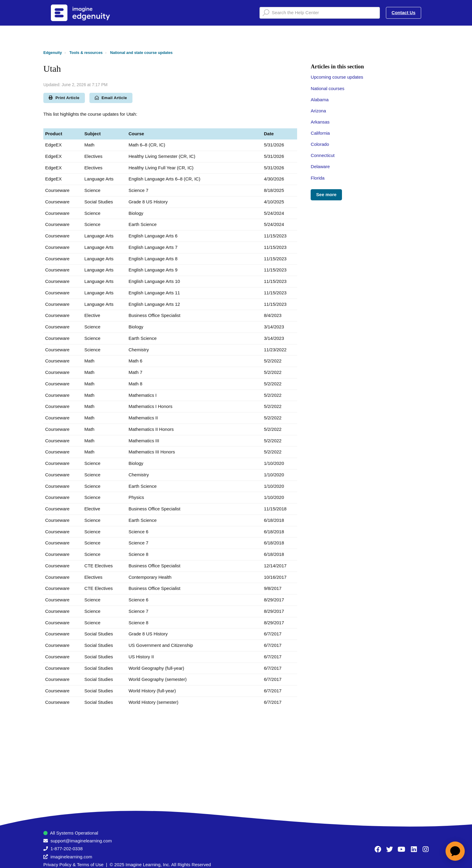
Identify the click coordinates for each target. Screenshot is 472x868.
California (320, 133)
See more (326, 194)
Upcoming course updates (337, 77)
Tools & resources (86, 53)
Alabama (320, 100)
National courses (328, 88)
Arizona (318, 111)
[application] (455, 851)
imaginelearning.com (71, 857)
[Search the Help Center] (320, 13)
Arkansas (320, 122)
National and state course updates (141, 53)
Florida (318, 178)
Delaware (320, 166)
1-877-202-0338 (67, 849)
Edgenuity (53, 53)
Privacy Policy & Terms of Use (73, 865)
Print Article (64, 98)
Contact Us (404, 13)
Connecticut (323, 155)
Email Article (111, 98)
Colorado (320, 144)
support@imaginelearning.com (81, 841)
